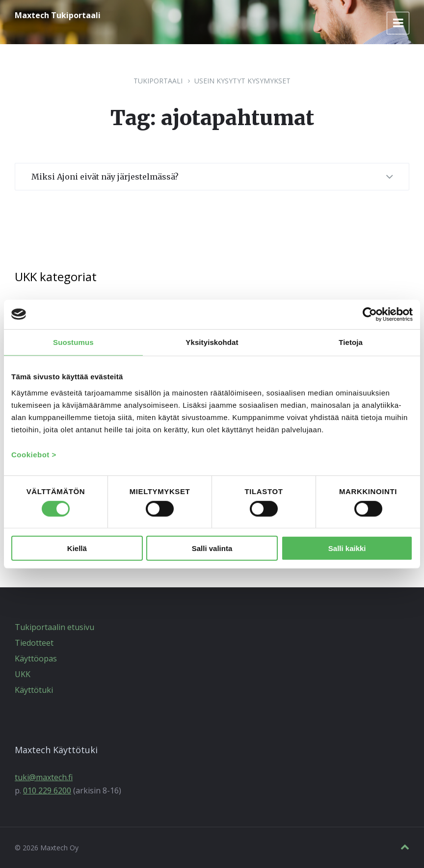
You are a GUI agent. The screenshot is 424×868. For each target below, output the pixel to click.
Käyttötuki (34, 690)
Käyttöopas (36, 658)
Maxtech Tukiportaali (58, 15)
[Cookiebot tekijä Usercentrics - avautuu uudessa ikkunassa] (370, 314)
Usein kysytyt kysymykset (242, 81)
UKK (23, 674)
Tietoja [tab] (351, 342)
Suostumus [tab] (73, 342)
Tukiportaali (158, 81)
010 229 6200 (47, 790)
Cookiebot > (34, 455)
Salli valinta (212, 548)
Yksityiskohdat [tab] (212, 342)
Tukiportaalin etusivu (54, 627)
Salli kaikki (347, 548)
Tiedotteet (34, 643)
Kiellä (77, 548)
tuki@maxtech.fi (44, 777)
